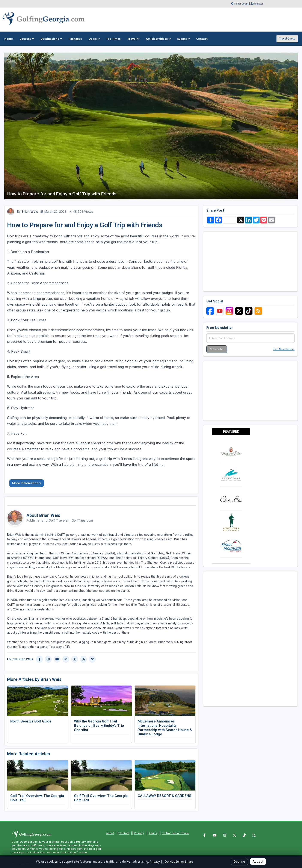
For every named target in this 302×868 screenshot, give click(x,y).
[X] (75, 659)
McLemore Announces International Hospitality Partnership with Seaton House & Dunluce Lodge (165, 728)
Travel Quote (287, 39)
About (110, 833)
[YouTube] (57, 659)
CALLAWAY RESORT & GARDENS (165, 796)
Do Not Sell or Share (175, 833)
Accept (258, 861)
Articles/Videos (158, 39)
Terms (153, 833)
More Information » (27, 483)
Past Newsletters (284, 349)
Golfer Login (241, 4)
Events (183, 39)
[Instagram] (48, 659)
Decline (239, 861)
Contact (124, 833)
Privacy (139, 833)
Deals (94, 39)
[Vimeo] (92, 659)
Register (258, 4)
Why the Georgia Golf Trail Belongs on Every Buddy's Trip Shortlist (99, 725)
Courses (27, 39)
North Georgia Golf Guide (31, 721)
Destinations (51, 39)
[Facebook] (39, 659)
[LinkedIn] (66, 659)
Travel (133, 39)
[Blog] (83, 659)
